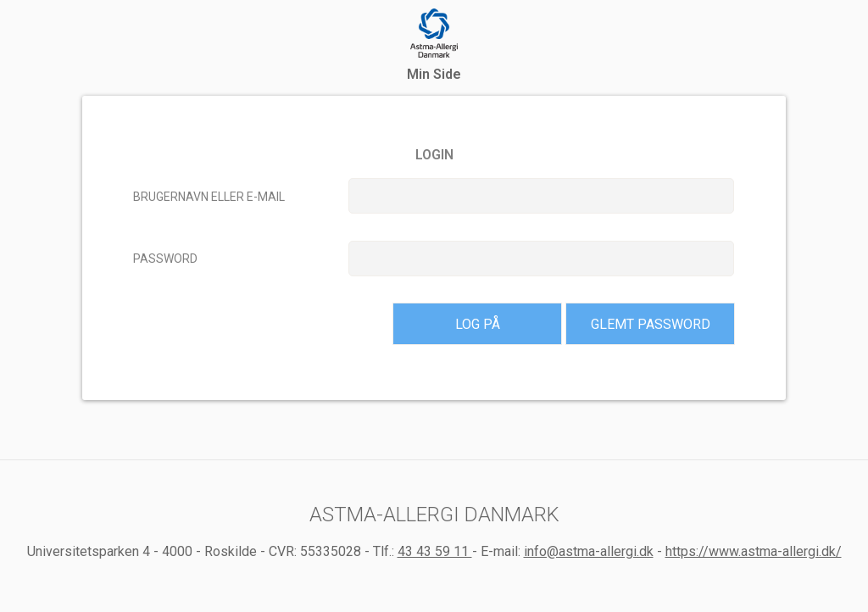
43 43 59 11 (435, 551)
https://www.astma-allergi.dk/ (754, 551)
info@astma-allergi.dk (589, 551)
